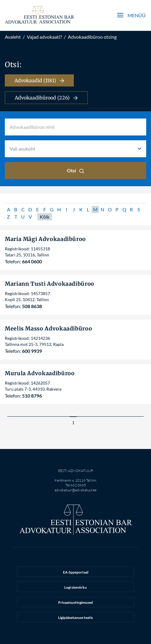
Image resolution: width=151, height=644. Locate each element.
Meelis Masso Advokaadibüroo (48, 329)
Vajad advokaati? (44, 37)
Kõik (45, 217)
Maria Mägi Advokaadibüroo (45, 239)
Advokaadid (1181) (39, 80)
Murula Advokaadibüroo (40, 373)
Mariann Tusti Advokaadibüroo (50, 284)
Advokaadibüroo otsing (92, 37)
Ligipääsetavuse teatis (75, 618)
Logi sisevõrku (75, 587)
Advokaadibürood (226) (46, 98)
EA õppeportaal (76, 572)
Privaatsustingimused (75, 602)
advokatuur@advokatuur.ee (75, 490)
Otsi (75, 171)
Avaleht (13, 37)
